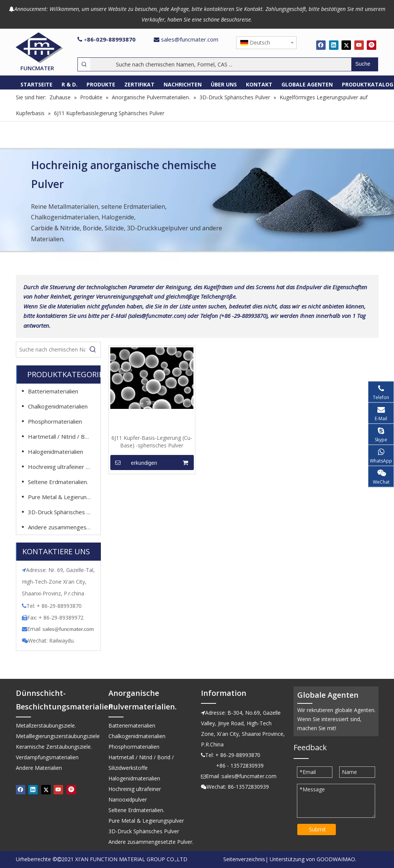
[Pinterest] (372, 45)
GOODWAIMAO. (336, 859)
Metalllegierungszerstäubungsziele (58, 736)
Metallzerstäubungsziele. (46, 725)
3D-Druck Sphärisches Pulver (63, 512)
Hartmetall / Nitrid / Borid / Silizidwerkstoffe (63, 436)
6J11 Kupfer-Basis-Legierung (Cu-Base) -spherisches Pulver (152, 442)
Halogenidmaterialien (56, 452)
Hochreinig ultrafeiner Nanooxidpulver (63, 467)
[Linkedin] (334, 45)
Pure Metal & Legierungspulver (63, 497)
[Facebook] (321, 45)
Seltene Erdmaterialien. (58, 482)
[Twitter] (346, 45)
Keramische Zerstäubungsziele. (54, 747)
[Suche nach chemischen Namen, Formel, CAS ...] (221, 64)
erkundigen (134, 463)
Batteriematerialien (53, 391)
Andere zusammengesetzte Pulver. (63, 527)
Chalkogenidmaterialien (58, 406)
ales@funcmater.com (69, 629)
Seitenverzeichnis (244, 859)
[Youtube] (359, 45)
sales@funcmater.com (190, 39)
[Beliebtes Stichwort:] (365, 64)
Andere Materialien (39, 768)
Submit (318, 829)
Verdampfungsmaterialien (47, 757)
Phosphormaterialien (55, 421)
